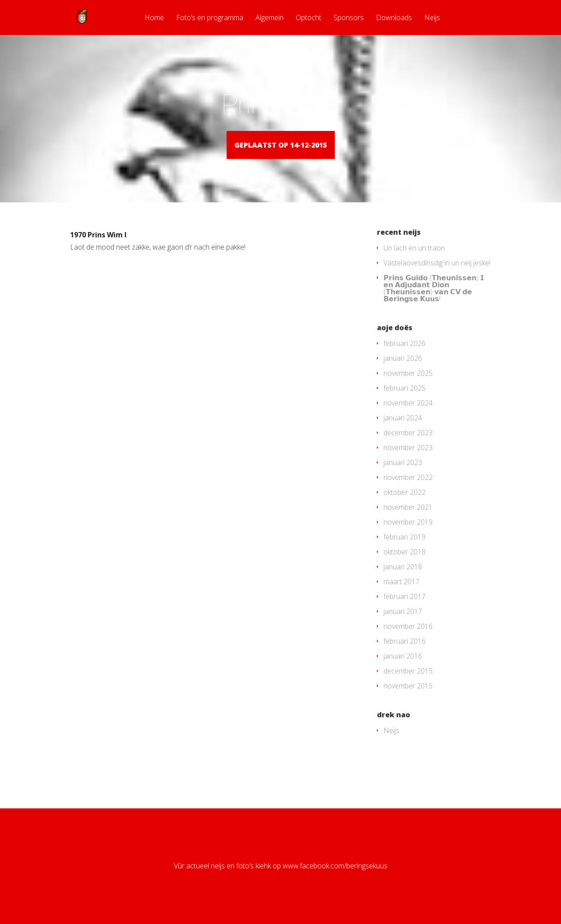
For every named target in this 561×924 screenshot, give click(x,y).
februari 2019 (405, 550)
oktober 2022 (405, 505)
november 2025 (408, 386)
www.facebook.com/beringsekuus (335, 878)
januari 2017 (403, 624)
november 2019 (408, 535)
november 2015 (408, 698)
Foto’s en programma (210, 18)
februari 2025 (405, 401)
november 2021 (408, 520)
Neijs (432, 18)
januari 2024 (403, 430)
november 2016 (408, 639)
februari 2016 (405, 654)
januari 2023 (403, 475)
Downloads (394, 18)
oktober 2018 (405, 564)
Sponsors (349, 18)
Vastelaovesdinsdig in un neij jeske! (437, 275)
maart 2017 (401, 594)
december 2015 (408, 684)
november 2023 (408, 460)
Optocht (309, 18)
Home (154, 18)
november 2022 (408, 490)
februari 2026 (405, 356)
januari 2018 (403, 579)
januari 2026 (403, 371)
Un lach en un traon (414, 261)
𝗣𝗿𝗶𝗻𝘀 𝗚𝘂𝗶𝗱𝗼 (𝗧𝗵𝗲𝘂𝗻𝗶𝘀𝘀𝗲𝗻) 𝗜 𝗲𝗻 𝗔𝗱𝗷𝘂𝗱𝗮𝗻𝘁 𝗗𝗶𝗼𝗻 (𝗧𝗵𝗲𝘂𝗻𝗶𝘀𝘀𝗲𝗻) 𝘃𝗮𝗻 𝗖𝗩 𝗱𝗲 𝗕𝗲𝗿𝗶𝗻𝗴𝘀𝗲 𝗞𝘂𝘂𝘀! (434, 301)
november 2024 (408, 416)
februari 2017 (405, 609)
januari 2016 (403, 669)
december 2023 (408, 445)
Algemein (270, 18)
